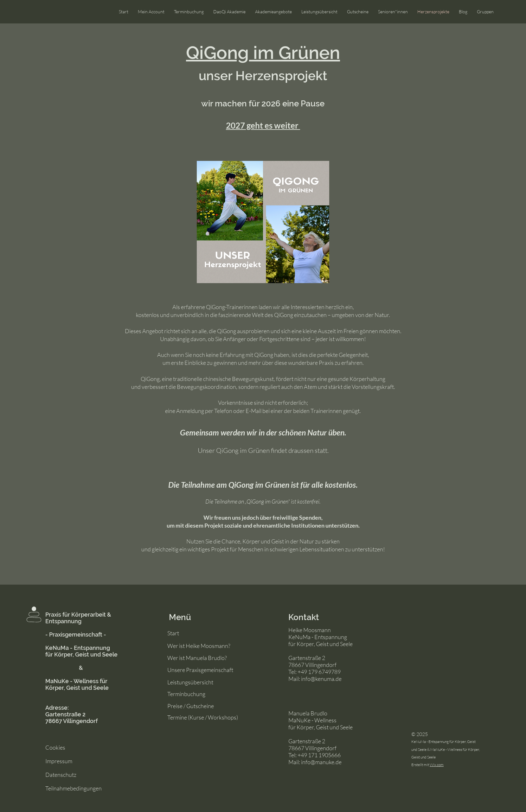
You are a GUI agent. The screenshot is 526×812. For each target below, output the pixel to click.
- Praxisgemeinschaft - (76, 634)
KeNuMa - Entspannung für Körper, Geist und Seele (81, 651)
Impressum (59, 761)
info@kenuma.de (321, 679)
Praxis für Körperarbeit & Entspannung (78, 618)
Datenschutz (61, 775)
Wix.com (437, 765)
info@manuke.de (321, 762)
